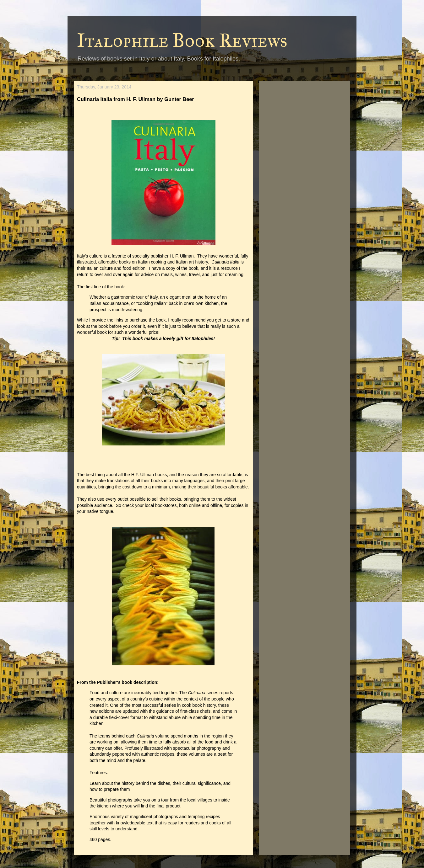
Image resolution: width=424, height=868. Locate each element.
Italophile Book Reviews (182, 40)
